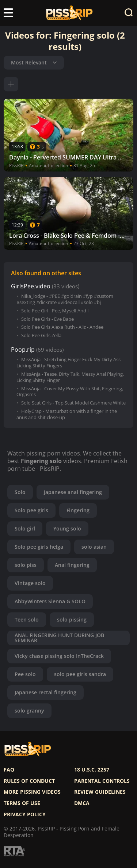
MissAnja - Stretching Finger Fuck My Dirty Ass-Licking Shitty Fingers (69, 363)
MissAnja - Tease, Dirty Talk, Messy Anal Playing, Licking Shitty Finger (70, 377)
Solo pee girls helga (39, 547)
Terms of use (22, 803)
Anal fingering (72, 565)
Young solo (67, 528)
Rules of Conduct (29, 781)
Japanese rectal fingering (45, 692)
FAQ (9, 770)
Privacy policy (25, 814)
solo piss (26, 565)
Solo (20, 492)
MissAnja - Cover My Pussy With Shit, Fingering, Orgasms (70, 392)
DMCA (82, 803)
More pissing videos (32, 792)
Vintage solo (30, 583)
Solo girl (25, 528)
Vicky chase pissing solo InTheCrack (59, 656)
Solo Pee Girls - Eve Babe (47, 319)
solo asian (94, 547)
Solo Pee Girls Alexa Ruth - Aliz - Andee (62, 327)
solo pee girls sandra (80, 674)
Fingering (78, 510)
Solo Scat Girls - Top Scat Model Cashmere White (73, 403)
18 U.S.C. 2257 (92, 770)
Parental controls (102, 781)
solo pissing (72, 620)
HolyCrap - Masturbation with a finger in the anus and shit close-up (67, 414)
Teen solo (27, 620)
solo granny (29, 711)
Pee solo (25, 674)
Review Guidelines (100, 792)
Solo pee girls (31, 510)
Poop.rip (23, 350)
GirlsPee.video (31, 286)
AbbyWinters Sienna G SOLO (50, 601)
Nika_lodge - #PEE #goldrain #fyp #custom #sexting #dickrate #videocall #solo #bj (65, 299)
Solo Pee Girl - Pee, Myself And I (55, 311)
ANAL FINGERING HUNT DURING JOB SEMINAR (59, 638)
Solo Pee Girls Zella (41, 336)
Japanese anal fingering (73, 492)
